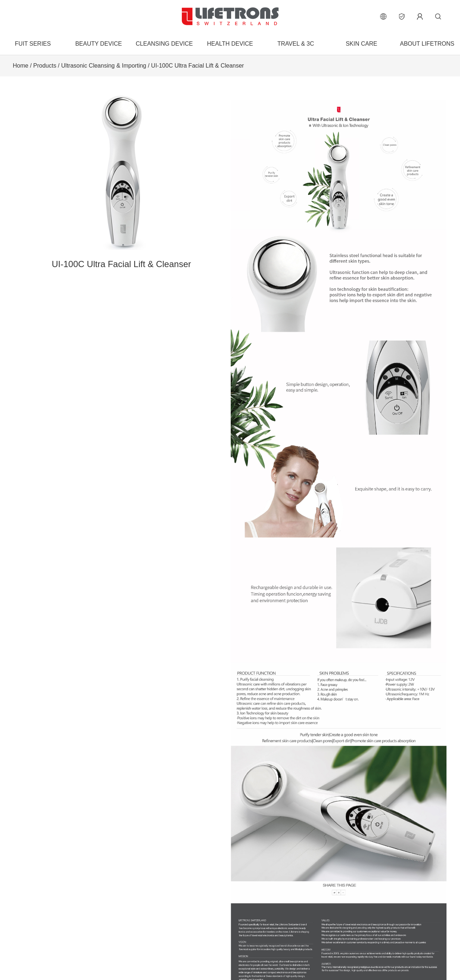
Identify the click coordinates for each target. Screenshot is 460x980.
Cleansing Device (164, 44)
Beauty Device (99, 44)
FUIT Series (33, 44)
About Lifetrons (427, 44)
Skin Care (361, 44)
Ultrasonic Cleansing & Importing (104, 66)
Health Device (230, 44)
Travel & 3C (296, 44)
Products (45, 66)
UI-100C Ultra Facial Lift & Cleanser (198, 66)
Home (21, 66)
